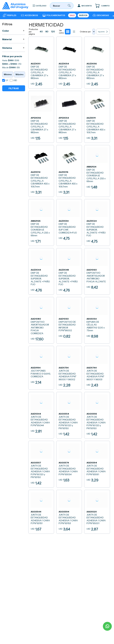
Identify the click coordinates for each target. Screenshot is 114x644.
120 (54, 32)
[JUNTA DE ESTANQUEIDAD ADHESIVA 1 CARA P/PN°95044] (41, 414)
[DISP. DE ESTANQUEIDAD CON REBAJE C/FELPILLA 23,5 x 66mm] (97, 170)
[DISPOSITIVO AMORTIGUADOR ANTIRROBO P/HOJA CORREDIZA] (41, 319)
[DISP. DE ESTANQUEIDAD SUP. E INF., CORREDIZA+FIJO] (69, 222)
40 (41, 32)
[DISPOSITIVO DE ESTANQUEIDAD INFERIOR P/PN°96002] (69, 319)
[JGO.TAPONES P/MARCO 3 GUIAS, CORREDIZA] (41, 366)
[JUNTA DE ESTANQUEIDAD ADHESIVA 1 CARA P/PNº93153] (69, 510)
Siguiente (103, 32)
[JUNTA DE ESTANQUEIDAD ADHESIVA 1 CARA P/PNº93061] (97, 462)
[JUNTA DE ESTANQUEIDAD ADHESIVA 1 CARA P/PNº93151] (41, 510)
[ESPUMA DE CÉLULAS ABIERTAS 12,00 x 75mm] (97, 319)
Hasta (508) (11, 60)
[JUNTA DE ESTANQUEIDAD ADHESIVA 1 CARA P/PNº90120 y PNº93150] (69, 414)
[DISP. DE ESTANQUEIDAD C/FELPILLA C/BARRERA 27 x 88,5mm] (41, 62)
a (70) (12, 64)
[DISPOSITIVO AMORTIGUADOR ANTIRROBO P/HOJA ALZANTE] (97, 270)
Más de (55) (11, 67)
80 (47, 32)
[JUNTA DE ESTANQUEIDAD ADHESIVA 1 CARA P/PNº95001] (97, 510)
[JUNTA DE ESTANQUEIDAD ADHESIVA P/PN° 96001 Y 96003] (97, 366)
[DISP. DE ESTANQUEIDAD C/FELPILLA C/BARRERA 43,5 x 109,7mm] (97, 116)
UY (7, 80)
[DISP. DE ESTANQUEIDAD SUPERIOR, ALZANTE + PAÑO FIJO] (97, 222)
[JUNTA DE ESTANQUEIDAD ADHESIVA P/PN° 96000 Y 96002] (69, 366)
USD (15, 80)
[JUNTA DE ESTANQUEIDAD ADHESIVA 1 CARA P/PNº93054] (69, 462)
